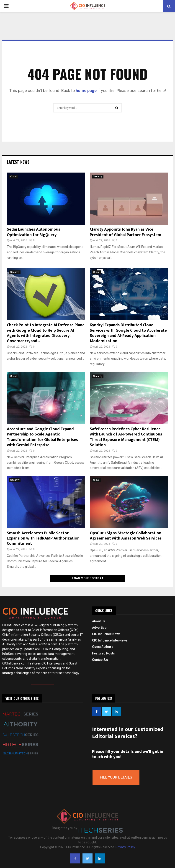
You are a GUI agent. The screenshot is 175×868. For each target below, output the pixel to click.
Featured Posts (103, 653)
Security (98, 177)
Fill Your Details (116, 777)
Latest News (18, 162)
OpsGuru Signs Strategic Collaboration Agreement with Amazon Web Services (126, 536)
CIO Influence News (106, 634)
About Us (99, 621)
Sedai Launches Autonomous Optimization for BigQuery (33, 232)
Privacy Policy (125, 847)
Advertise (99, 628)
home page (86, 90)
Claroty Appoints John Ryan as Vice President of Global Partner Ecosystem (126, 232)
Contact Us (100, 660)
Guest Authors (103, 647)
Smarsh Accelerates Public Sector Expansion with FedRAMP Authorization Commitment (43, 538)
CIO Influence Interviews (110, 640)
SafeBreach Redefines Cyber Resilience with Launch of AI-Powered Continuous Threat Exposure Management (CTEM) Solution (126, 437)
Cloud (13, 177)
